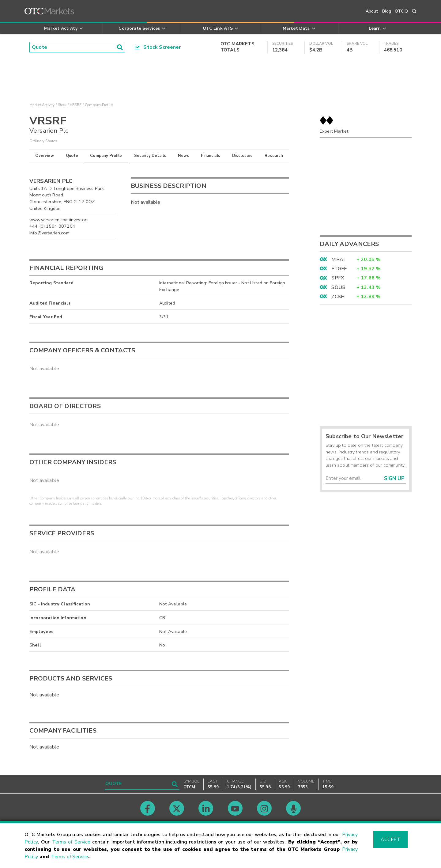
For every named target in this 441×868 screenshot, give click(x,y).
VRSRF (76, 105)
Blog (387, 11)
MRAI (338, 260)
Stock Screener (158, 47)
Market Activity (42, 105)
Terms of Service (71, 842)
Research (274, 156)
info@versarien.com (49, 233)
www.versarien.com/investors (59, 220)
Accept (390, 840)
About (372, 11)
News (184, 156)
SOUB (338, 287)
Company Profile (106, 156)
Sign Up (394, 478)
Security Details (150, 156)
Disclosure (243, 156)
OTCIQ (401, 11)
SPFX (338, 278)
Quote (72, 156)
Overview (44, 156)
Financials (211, 156)
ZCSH (338, 297)
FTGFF (339, 269)
